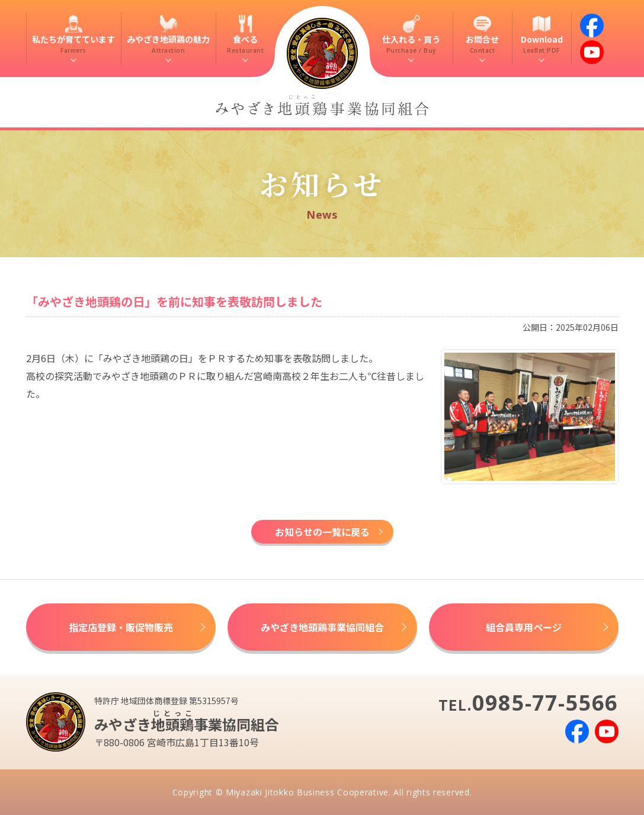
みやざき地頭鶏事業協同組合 (322, 627)
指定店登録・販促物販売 (121, 627)
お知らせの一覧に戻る (322, 532)
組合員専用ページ (524, 627)
